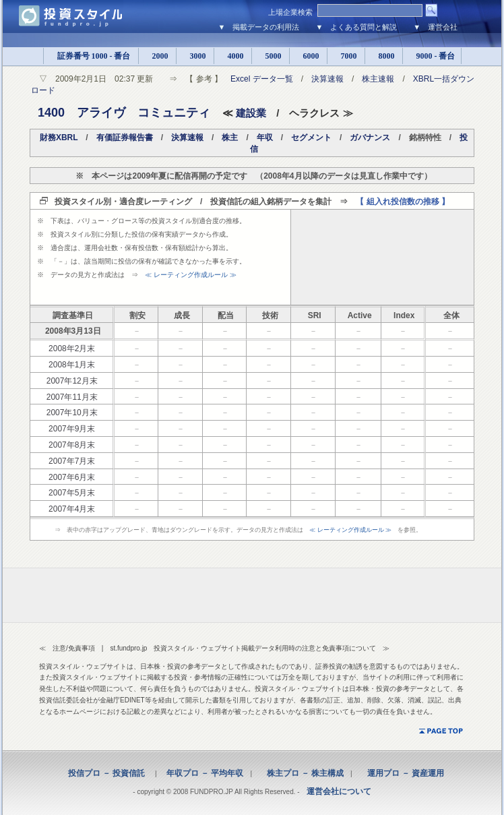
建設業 (251, 113)
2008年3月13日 (73, 331)
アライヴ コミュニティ (144, 113)
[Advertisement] (382, 257)
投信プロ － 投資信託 (106, 773)
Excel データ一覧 (262, 79)
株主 (230, 138)
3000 (195, 56)
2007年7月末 (72, 461)
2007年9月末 (72, 429)
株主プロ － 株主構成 (301, 773)
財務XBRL (59, 138)
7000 (346, 56)
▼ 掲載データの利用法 (259, 27)
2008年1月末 (72, 365)
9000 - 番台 (432, 56)
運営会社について (339, 791)
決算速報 (327, 79)
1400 (51, 113)
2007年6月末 (72, 477)
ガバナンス (370, 138)
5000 (271, 56)
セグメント (311, 138)
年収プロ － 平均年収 (201, 773)
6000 (308, 56)
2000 (157, 56)
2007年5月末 (72, 493)
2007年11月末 (72, 397)
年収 (265, 138)
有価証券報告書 (125, 138)
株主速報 (378, 79)
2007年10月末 (72, 413)
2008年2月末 (72, 349)
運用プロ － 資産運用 (402, 773)
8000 (384, 56)
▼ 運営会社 (435, 27)
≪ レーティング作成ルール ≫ (191, 275)
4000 (233, 56)
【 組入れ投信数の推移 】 (403, 202)
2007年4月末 (72, 509)
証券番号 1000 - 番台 (91, 56)
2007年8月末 (72, 445)
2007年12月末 (72, 381)
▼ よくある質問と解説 (356, 27)
